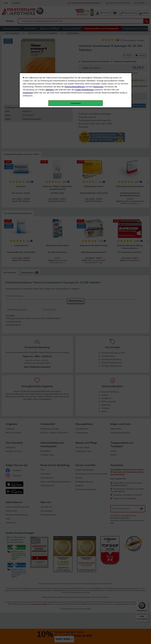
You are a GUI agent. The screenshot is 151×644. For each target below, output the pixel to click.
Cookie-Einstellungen (84, 64)
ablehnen (50, 64)
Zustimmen (28, 67)
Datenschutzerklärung (75, 61)
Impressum (98, 61)
